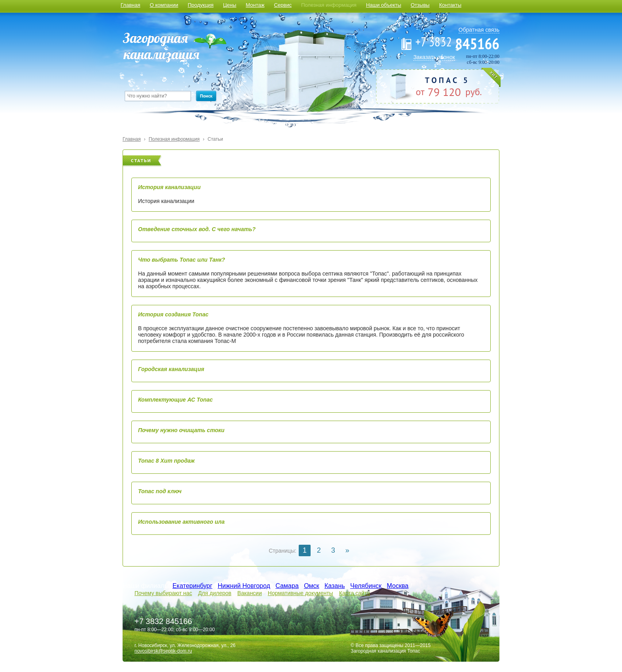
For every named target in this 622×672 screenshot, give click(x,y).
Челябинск (366, 586)
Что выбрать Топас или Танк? (181, 260)
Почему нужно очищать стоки (181, 430)
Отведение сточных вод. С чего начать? (197, 229)
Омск (311, 586)
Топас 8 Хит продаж (166, 461)
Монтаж (255, 5)
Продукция (201, 5)
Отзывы (420, 5)
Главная (130, 5)
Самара (287, 586)
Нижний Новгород (244, 586)
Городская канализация (171, 369)
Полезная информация (329, 5)
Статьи (215, 139)
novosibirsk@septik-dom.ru (163, 651)
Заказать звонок (434, 57)
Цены (229, 5)
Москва (398, 586)
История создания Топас (173, 314)
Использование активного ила (181, 522)
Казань (335, 586)
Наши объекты (384, 5)
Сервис (283, 5)
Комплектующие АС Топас (175, 400)
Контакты (450, 5)
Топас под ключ (160, 491)
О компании (164, 5)
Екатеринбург (193, 586)
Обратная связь (479, 30)
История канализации (169, 187)
